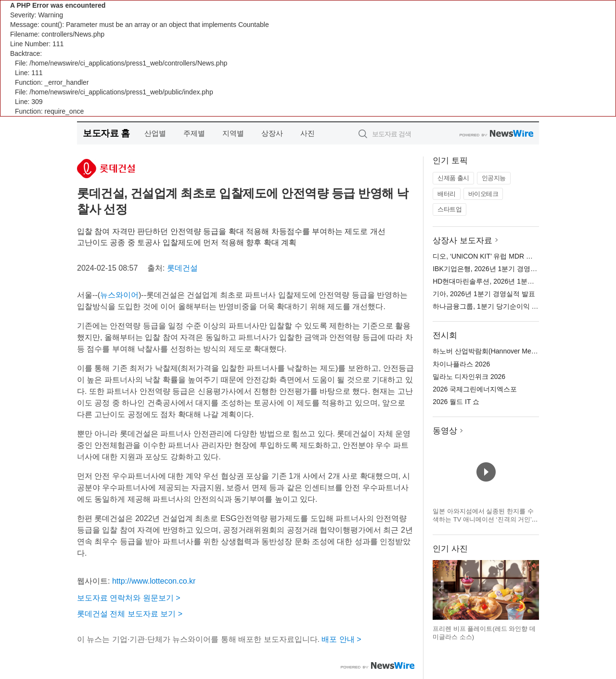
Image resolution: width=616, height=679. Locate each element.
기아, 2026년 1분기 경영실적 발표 (484, 294)
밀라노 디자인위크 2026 (469, 377)
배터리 (447, 194)
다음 (531, 590)
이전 (440, 590)
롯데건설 (182, 268)
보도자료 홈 (106, 133)
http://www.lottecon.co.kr (154, 581)
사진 (308, 133)
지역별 (233, 133)
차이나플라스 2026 (461, 364)
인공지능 (494, 178)
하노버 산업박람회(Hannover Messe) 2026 (497, 351)
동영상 (445, 431)
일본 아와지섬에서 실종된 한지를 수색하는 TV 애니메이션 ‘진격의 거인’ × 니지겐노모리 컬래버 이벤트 (485, 520)
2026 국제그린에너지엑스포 (475, 389)
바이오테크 (483, 194)
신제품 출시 (453, 178)
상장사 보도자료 (462, 241)
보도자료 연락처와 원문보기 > (129, 598)
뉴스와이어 (119, 295)
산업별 (155, 133)
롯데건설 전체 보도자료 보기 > (130, 614)
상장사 (272, 133)
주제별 (194, 133)
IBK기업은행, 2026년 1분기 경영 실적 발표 (497, 269)
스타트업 (449, 209)
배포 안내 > (341, 639)
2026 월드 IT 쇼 (456, 402)
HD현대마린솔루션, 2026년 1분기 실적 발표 (499, 281)
